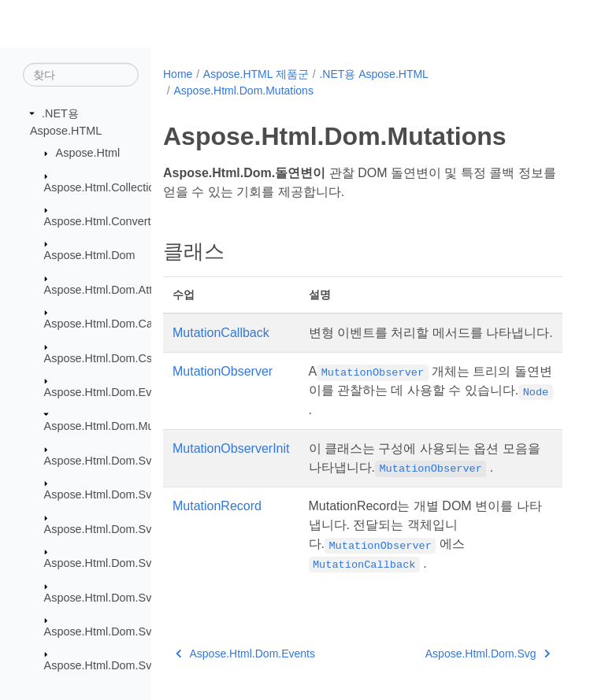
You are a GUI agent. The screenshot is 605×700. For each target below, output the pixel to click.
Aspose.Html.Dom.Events (109, 392)
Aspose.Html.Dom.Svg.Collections (130, 494)
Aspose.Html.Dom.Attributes (115, 290)
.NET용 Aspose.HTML (373, 74)
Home (178, 74)
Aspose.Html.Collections (106, 187)
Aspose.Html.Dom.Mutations (116, 426)
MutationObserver (223, 371)
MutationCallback (221, 333)
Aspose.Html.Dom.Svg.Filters (118, 597)
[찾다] (81, 75)
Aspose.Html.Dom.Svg (101, 461)
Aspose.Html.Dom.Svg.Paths (117, 631)
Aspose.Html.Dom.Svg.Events (120, 563)
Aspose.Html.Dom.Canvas (111, 324)
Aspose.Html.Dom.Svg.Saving (120, 665)
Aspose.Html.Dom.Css (101, 357)
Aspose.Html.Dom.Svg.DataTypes (130, 528)
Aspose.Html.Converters (106, 221)
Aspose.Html (88, 153)
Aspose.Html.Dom (90, 255)
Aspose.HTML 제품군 (256, 74)
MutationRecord (217, 506)
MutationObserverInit (231, 448)
